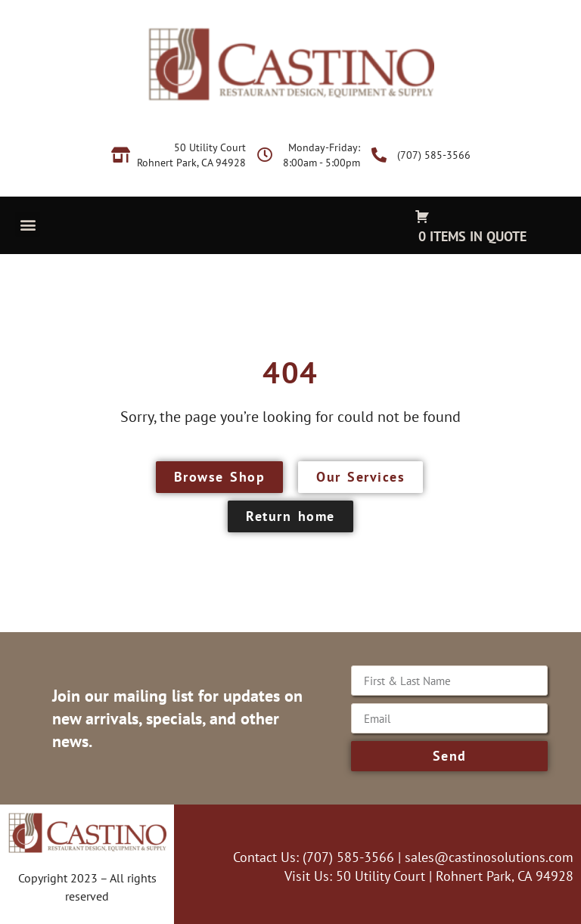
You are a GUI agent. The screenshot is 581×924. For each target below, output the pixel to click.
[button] (28, 224)
